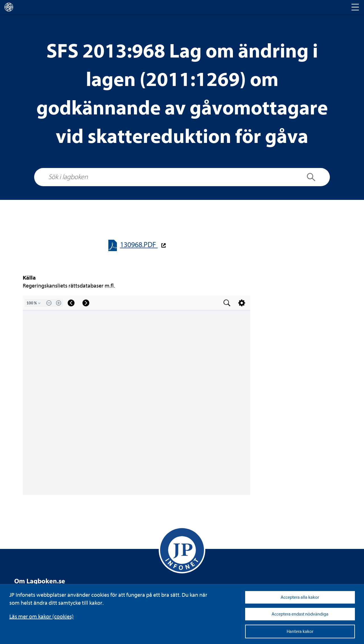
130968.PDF (139, 245)
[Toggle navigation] (355, 7)
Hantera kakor (300, 631)
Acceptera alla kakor (300, 597)
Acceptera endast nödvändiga (300, 614)
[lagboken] (9, 7)
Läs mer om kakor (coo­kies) (42, 617)
